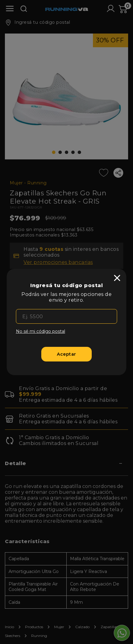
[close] (117, 278)
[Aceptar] (67, 354)
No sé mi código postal (41, 331)
